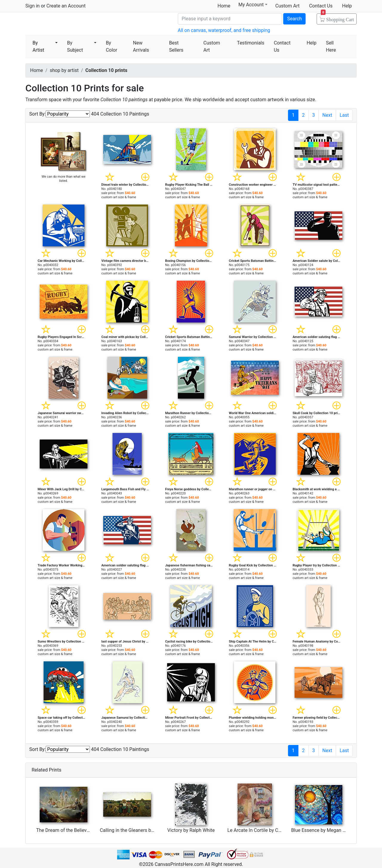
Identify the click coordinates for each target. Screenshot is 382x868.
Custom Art (288, 6)
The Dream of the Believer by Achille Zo (78, 830)
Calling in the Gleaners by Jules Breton (141, 830)
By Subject (75, 46)
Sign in (33, 6)
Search (294, 19)
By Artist (38, 46)
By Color (112, 46)
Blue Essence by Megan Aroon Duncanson (336, 830)
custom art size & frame (119, 197)
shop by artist (64, 70)
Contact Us (321, 6)
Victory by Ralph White (191, 830)
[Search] (230, 19)
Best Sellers (176, 46)
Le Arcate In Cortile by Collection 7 (264, 830)
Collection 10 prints (106, 70)
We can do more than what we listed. (63, 179)
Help (347, 6)
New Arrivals (141, 46)
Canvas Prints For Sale (69, 24)
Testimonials (251, 43)
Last (344, 115)
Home (224, 6)
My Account (253, 5)
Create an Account (66, 6)
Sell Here (331, 46)
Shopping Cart (337, 18)
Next (327, 115)
